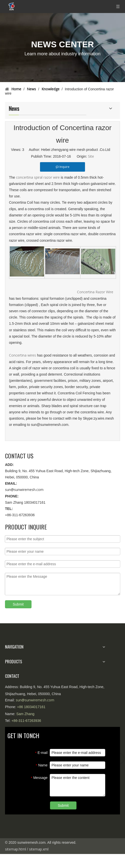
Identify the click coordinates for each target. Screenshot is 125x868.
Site (91, 156)
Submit (18, 604)
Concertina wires (23, 355)
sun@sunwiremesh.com (24, 490)
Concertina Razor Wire (95, 292)
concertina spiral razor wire (38, 177)
